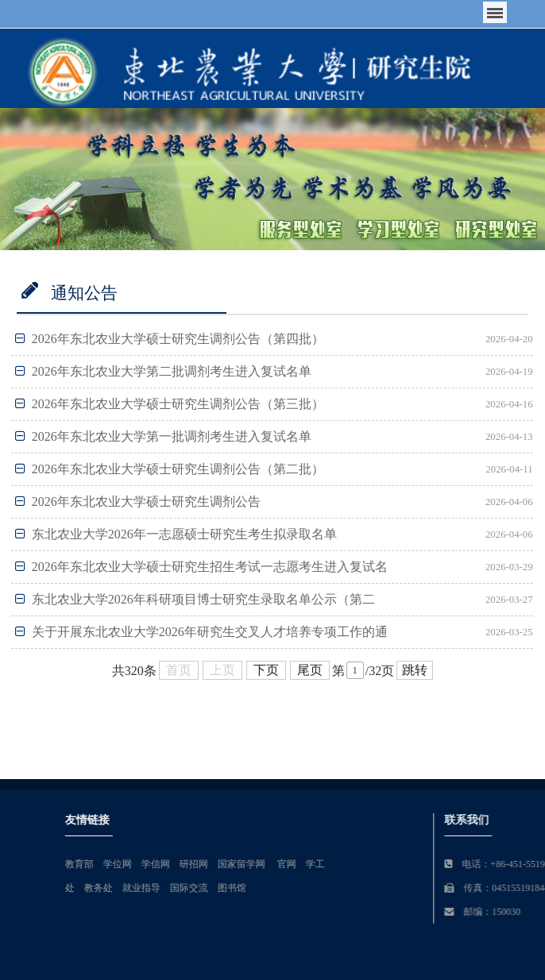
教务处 (209, 888)
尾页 (310, 670)
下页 (266, 670)
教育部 (190, 864)
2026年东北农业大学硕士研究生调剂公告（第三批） (170, 404)
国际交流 (300, 888)
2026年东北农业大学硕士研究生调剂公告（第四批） (170, 339)
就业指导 (252, 888)
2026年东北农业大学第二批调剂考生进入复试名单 (163, 371)
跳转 (415, 670)
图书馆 (342, 888)
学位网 (228, 864)
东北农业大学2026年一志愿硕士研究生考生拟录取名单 (176, 534)
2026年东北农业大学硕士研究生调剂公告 (138, 502)
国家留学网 (353, 864)
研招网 (304, 864)
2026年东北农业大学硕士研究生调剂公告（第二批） (170, 469)
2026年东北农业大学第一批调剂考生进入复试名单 (163, 436)
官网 (397, 864)
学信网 (266, 864)
